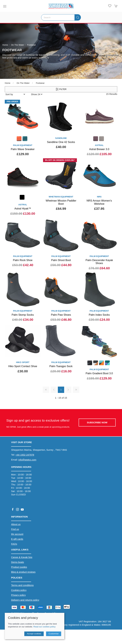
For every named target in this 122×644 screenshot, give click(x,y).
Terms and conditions (22, 585)
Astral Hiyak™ (23, 208)
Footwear (32, 45)
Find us (15, 529)
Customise (54, 634)
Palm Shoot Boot (61, 260)
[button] (5, 6)
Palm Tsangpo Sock (61, 366)
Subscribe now (97, 422)
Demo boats (18, 562)
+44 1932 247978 (25, 455)
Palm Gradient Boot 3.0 (99, 373)
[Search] (61, 17)
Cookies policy (19, 590)
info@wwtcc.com (27, 460)
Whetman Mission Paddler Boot (61, 202)
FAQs (14, 544)
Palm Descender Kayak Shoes (99, 262)
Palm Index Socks (99, 315)
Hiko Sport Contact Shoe (23, 366)
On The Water (18, 45)
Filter (61, 89)
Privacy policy (18, 595)
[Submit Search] (78, 17)
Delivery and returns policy (25, 600)
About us (16, 524)
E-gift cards (17, 539)
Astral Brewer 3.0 (99, 149)
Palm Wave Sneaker (23, 149)
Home (5, 45)
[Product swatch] (19, 139)
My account (17, 534)
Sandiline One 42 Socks (61, 142)
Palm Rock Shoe (23, 260)
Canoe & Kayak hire (22, 557)
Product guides (19, 567)
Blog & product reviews (23, 572)
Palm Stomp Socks (23, 315)
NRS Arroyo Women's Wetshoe (99, 202)
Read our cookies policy (44, 627)
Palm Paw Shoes (61, 315)
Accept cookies (34, 634)
